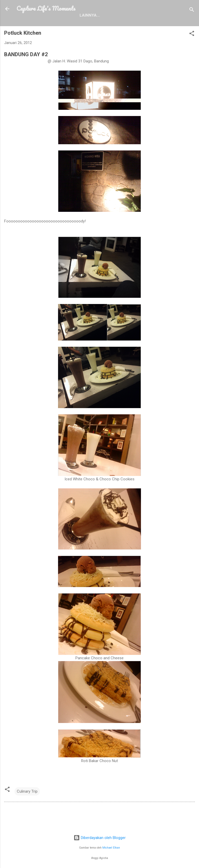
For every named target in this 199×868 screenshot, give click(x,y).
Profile (49, 25)
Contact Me (145, 25)
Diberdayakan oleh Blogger (100, 838)
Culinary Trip (27, 801)
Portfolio (78, 25)
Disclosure (110, 25)
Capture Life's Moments (46, 8)
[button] (192, 44)
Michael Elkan (111, 848)
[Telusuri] (192, 10)
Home (26, 25)
